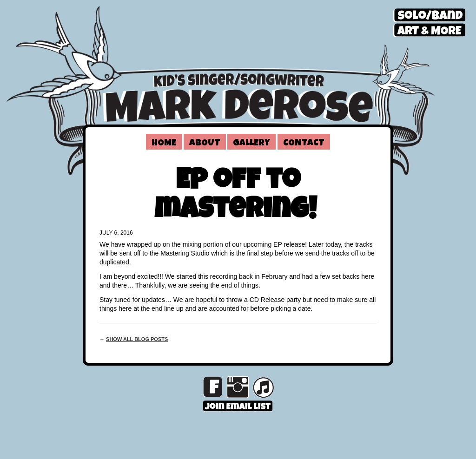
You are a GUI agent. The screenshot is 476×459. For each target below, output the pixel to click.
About (205, 144)
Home (164, 144)
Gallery (251, 144)
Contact (304, 144)
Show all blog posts (137, 339)
